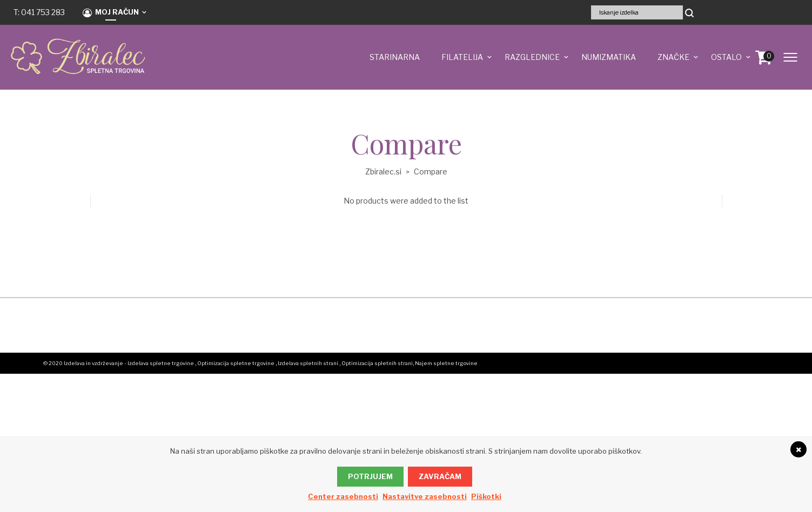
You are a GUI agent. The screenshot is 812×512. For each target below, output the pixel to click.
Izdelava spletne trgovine (161, 363)
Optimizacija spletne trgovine (236, 363)
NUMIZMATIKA (609, 57)
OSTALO (726, 57)
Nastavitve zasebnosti (425, 496)
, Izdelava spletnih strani (307, 363)
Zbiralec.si (383, 171)
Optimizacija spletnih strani (377, 363)
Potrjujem (370, 476)
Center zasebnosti (343, 496)
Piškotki (486, 496)
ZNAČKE (673, 57)
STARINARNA (395, 57)
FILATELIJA (462, 57)
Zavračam (440, 476)
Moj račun (111, 12)
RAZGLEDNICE (532, 57)
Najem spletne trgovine (446, 363)
